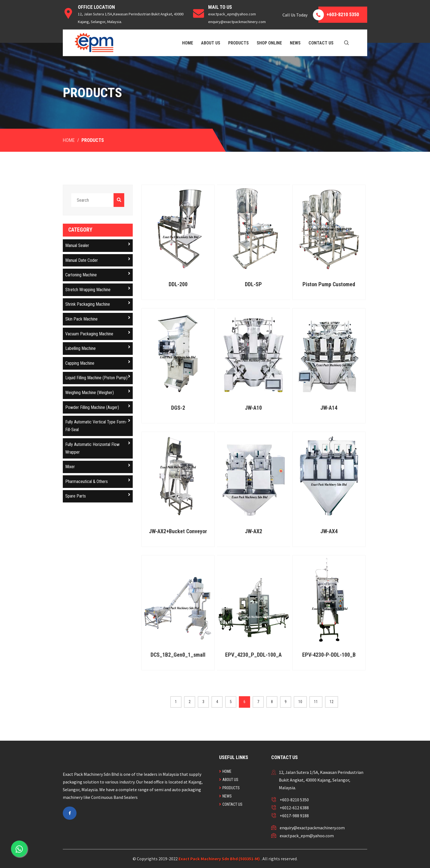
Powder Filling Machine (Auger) (98, 407)
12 (332, 702)
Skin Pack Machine (98, 318)
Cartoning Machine (98, 274)
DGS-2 (178, 408)
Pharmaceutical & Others (98, 481)
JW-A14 (329, 408)
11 (316, 702)
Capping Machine (98, 363)
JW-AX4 (329, 531)
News (295, 43)
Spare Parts (98, 495)
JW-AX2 (254, 531)
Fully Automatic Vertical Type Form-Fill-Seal (98, 425)
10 (300, 702)
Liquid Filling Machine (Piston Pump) (98, 377)
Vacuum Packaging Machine (98, 333)
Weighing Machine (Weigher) (98, 392)
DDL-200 (178, 284)
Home (188, 43)
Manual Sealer (98, 245)
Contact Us (321, 43)
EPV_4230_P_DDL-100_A (253, 655)
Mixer (98, 466)
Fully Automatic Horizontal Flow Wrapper (98, 448)
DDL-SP (253, 284)
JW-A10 (253, 408)
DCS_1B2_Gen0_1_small (178, 655)
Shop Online (269, 43)
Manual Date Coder (98, 260)
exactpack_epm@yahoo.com (307, 836)
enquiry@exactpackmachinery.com (312, 828)
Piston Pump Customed (329, 284)
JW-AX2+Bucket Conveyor (178, 531)
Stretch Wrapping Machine (98, 289)
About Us (211, 43)
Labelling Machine (98, 348)
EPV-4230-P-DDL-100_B (329, 655)
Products (238, 43)
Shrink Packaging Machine (98, 304)
